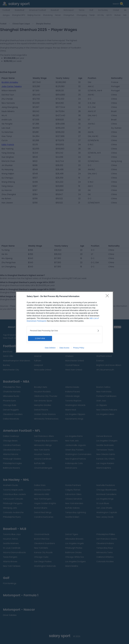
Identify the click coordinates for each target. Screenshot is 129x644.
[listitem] (64, 331)
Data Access (64, 348)
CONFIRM (40, 338)
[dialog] (64, 322)
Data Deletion (50, 348)
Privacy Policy (79, 348)
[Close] (108, 297)
